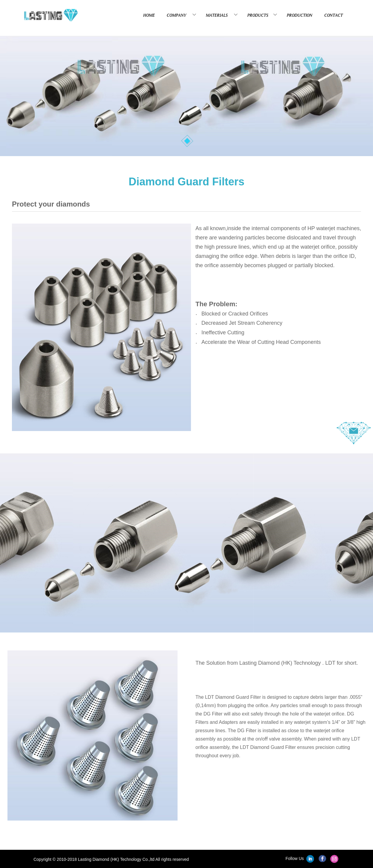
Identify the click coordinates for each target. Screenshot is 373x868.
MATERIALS (221, 15)
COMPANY (180, 15)
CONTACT (334, 15)
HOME (149, 15)
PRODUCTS (261, 15)
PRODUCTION (300, 15)
